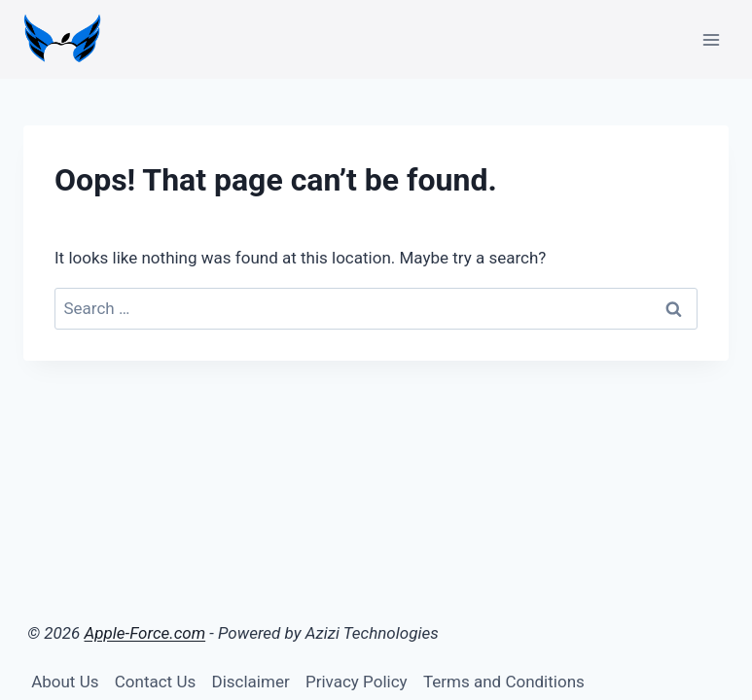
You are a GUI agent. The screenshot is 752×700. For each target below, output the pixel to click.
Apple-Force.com (145, 633)
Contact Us (155, 682)
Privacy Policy (357, 682)
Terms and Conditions (504, 682)
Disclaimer (251, 682)
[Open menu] (711, 39)
